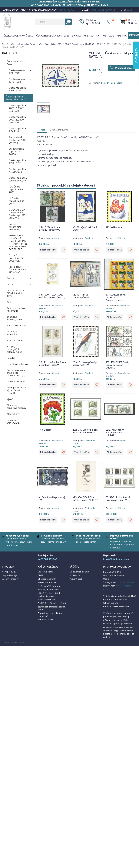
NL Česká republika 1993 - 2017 (17, 201)
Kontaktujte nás (45, 622)
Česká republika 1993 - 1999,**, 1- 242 (17, 98)
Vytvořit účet (93, 23)
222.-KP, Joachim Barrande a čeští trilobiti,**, (115, 434)
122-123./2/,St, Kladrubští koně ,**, (83, 296)
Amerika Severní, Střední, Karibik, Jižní (16, 293)
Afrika (95, 36)
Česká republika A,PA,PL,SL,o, (17, 170)
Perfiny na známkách (12, 333)
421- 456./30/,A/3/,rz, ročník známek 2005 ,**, (85, 500)
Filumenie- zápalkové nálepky (16, 407)
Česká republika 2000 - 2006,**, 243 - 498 (17, 108)
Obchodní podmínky (47, 581)
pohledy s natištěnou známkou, (15, 227)
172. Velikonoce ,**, (116, 227)
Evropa (76, 36)
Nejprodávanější (10, 577)
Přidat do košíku (125, 68)
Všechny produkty (11, 581)
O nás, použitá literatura (49, 588)
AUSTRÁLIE (108, 36)
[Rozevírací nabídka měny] (131, 10)
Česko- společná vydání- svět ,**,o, (18, 179)
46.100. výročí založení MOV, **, (85, 229)
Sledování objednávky (80, 574)
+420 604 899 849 (66, 10)
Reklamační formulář (47, 584)
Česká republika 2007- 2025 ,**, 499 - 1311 (17, 120)
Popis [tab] (42, 130)
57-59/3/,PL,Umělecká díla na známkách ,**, (118, 500)
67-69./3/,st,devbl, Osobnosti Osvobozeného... (116, 298)
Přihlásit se (91, 20)
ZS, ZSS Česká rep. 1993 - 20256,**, (16, 152)
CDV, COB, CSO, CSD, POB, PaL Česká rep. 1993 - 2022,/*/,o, (18, 214)
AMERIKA (122, 36)
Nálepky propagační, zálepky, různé (14, 349)
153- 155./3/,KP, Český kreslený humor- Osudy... (118, 366)
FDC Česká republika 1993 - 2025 (17, 189)
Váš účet (75, 569)
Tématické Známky (17, 326)
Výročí (10, 399)
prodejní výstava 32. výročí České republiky (17, 390)
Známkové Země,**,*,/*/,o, (15, 318)
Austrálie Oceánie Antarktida (16, 309)
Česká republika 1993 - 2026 (53, 36)
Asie (86, 36)
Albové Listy (13, 414)
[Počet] (104, 68)
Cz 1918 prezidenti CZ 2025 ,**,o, (16, 258)
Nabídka (11, 358)
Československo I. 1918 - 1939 (18, 72)
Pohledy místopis (16, 382)
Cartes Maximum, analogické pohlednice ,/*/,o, (16, 373)
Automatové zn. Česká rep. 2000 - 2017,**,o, (18, 140)
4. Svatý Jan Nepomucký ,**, (52, 500)
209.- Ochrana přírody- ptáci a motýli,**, (85, 364)
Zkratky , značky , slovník (49, 592)
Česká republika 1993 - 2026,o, (17, 162)
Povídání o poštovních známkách (53, 605)
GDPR (40, 577)
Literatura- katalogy (17, 364)
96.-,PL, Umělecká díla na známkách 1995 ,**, (52, 364)
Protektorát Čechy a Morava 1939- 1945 (17, 270)
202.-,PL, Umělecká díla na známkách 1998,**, (85, 432)
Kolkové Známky (15, 340)
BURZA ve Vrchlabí (46, 602)
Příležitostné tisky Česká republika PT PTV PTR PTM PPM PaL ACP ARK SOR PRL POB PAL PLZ (18, 242)
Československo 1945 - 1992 (18, 80)
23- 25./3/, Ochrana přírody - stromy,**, (50, 229)
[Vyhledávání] (53, 22)
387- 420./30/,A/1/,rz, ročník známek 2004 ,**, (52, 296)
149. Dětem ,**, (47, 431)
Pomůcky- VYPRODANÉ (13, 421)
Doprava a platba (46, 574)
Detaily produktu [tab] (59, 130)
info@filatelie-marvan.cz (103, 10)
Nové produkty (9, 574)
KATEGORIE (10, 53)
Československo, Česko (19, 36)
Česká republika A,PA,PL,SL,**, (17, 130)
